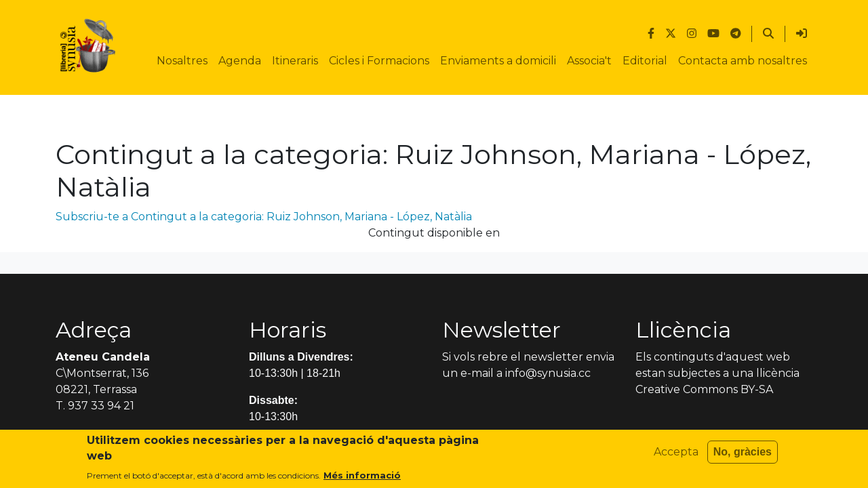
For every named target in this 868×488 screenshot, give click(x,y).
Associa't (589, 61)
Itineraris (295, 61)
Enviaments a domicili (498, 61)
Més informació (362, 476)
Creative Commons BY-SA (704, 389)
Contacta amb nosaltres (743, 61)
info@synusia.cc (548, 373)
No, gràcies (743, 453)
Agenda (240, 61)
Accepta (676, 453)
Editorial (645, 61)
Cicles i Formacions (379, 61)
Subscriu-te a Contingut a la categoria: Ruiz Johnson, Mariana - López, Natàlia (264, 217)
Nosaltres (182, 61)
